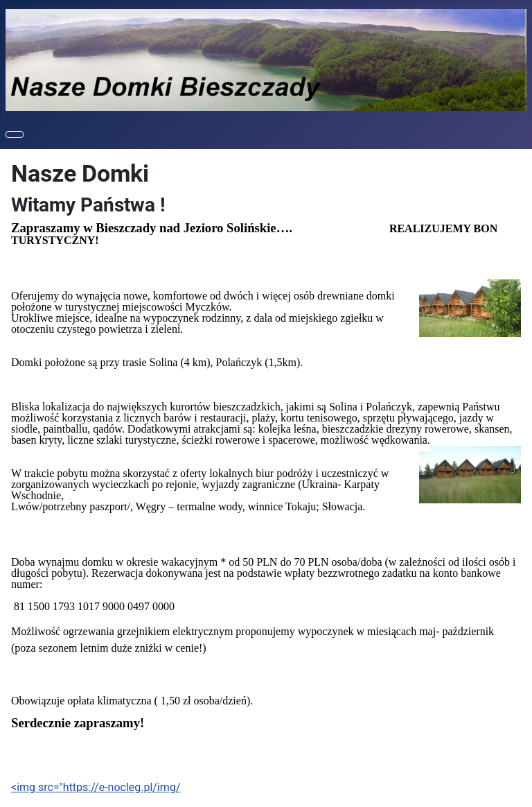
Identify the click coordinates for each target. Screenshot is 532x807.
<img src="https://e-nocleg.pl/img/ (96, 787)
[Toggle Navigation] (15, 134)
